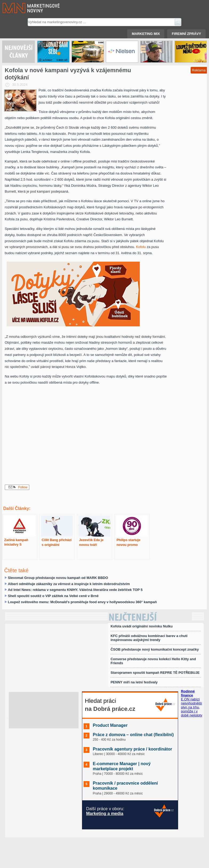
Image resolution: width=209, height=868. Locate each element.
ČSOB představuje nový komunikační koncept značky (155, 649)
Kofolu (141, 247)
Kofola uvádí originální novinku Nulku (142, 626)
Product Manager (110, 725)
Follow (18, 487)
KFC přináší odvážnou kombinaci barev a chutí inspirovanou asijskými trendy (149, 638)
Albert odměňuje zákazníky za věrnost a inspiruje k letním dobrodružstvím (69, 584)
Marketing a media (105, 814)
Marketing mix (146, 34)
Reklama (199, 70)
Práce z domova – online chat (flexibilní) (133, 735)
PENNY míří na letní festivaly (134, 682)
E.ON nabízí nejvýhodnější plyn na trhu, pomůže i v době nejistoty (191, 707)
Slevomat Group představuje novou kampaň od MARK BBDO (58, 578)
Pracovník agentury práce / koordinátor (133, 749)
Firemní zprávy (186, 34)
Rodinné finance (188, 693)
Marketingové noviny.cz (25, 8)
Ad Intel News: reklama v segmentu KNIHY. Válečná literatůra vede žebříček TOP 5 (75, 590)
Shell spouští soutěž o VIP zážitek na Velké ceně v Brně (53, 596)
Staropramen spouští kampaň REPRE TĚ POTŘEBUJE (155, 673)
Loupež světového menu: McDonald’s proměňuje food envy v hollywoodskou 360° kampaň (82, 602)
